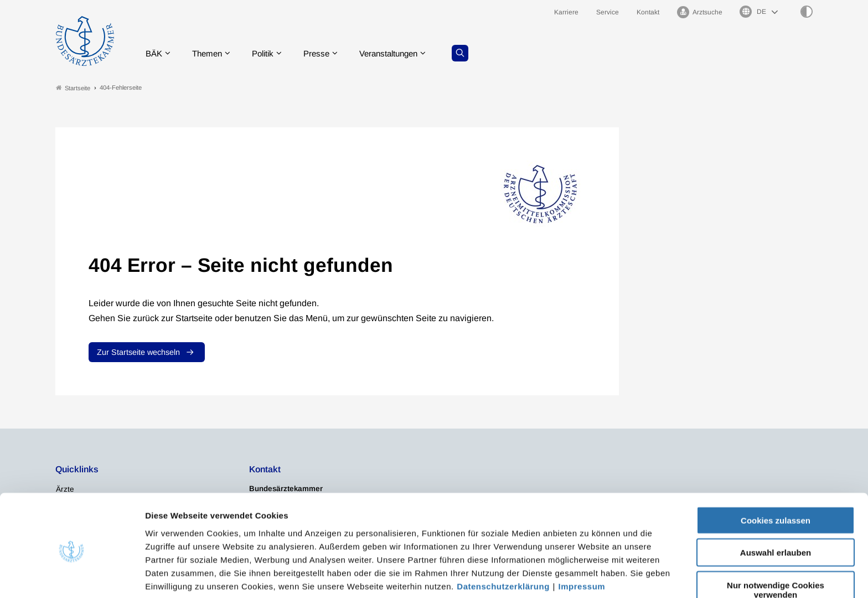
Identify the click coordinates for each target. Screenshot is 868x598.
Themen (212, 52)
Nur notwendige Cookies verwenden (776, 544)
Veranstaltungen (402, 52)
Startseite (73, 88)
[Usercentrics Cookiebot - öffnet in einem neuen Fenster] (72, 576)
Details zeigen (589, 576)
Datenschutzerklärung (503, 540)
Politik (271, 52)
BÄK (157, 52)
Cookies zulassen (776, 474)
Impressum (582, 540)
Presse (327, 52)
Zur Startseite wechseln (138, 353)
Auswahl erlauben (776, 507)
